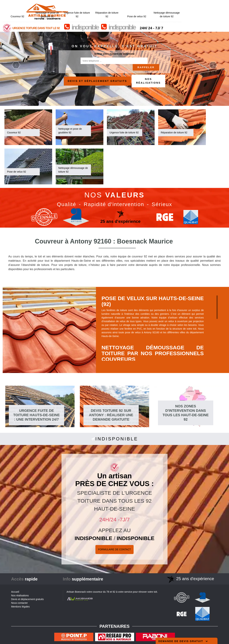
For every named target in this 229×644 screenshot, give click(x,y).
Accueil (15, 592)
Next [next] (213, 65)
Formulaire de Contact (114, 549)
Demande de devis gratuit (183, 641)
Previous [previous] (16, 65)
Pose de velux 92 (181, 6)
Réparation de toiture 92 (152, 4)
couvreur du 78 (101, 592)
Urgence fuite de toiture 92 (122, 4)
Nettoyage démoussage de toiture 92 (211, 4)
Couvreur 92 (62, 6)
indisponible (130, 17)
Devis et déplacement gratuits (97, 81)
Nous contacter (19, 603)
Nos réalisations (148, 81)
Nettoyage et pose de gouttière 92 (92, 4)
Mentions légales (20, 607)
